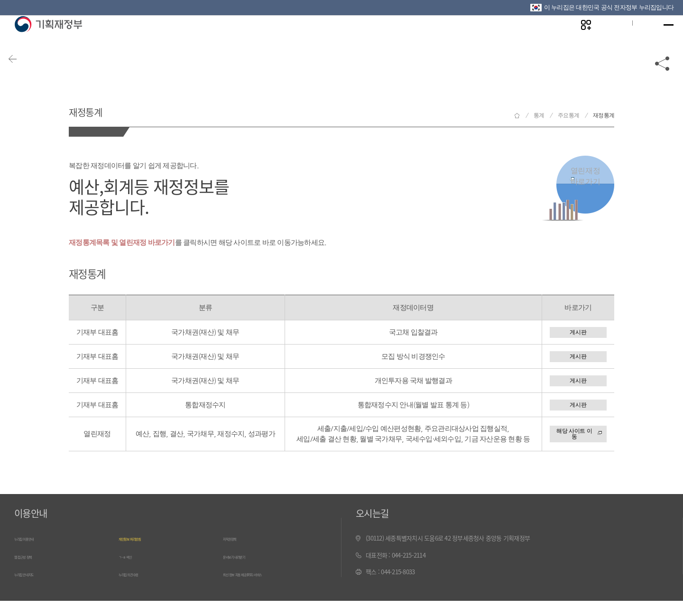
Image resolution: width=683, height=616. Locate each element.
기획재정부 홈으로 (517, 116)
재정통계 (99, 108)
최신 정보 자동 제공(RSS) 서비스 (262, 590)
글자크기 (604, 38)
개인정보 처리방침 (141, 556)
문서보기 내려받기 (245, 573)
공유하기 (663, 77)
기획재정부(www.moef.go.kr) (48, 39)
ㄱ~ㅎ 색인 (132, 573)
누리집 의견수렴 (138, 590)
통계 (539, 115)
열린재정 (585, 183)
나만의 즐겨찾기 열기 (574, 39)
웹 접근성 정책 (32, 573)
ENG (634, 38)
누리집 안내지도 (34, 590)
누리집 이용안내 (34, 556)
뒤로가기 (24, 77)
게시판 (578, 334)
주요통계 (568, 115)
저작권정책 (236, 556)
